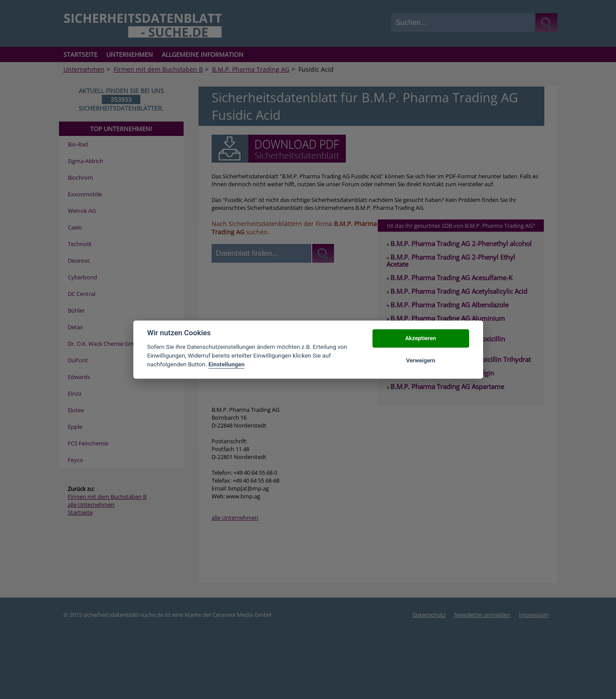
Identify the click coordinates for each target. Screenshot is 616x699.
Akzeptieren (421, 339)
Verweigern (421, 360)
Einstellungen (227, 365)
